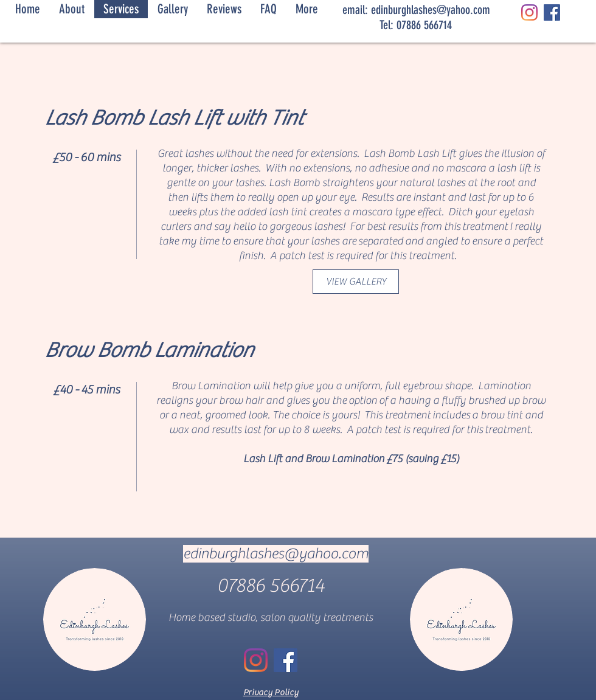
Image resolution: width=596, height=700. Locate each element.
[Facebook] (552, 12)
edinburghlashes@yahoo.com (431, 10)
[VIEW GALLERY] (356, 282)
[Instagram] (529, 12)
